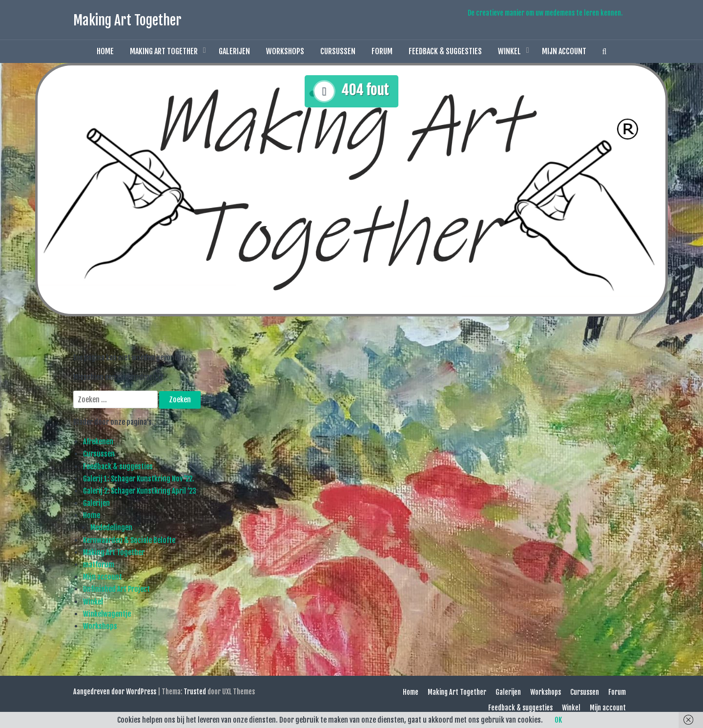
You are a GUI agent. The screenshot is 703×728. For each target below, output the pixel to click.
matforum (99, 565)
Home (105, 51)
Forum (382, 51)
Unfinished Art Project (116, 589)
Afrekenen (98, 442)
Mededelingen (111, 528)
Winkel (509, 51)
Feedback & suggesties (445, 51)
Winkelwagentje (107, 614)
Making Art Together (127, 20)
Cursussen (338, 51)
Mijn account (564, 51)
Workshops (285, 51)
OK (558, 720)
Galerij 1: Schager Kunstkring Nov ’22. (139, 479)
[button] (605, 52)
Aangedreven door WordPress (115, 692)
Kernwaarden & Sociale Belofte (129, 540)
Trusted (195, 692)
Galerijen (234, 51)
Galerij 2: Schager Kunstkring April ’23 (140, 491)
